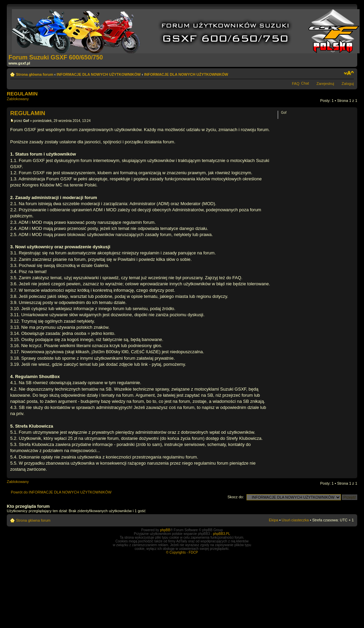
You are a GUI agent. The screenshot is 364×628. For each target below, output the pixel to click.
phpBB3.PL (222, 534)
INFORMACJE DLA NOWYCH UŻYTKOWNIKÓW (99, 74)
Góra (352, 475)
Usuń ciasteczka (295, 520)
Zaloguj (348, 84)
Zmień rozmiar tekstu (349, 73)
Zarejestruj (325, 84)
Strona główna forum (35, 74)
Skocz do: (236, 497)
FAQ (296, 84)
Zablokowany (22, 101)
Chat (305, 83)
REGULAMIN (22, 94)
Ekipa (274, 520)
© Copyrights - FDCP (182, 552)
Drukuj (339, 73)
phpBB (165, 530)
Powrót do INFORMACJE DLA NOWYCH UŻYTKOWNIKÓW (61, 492)
